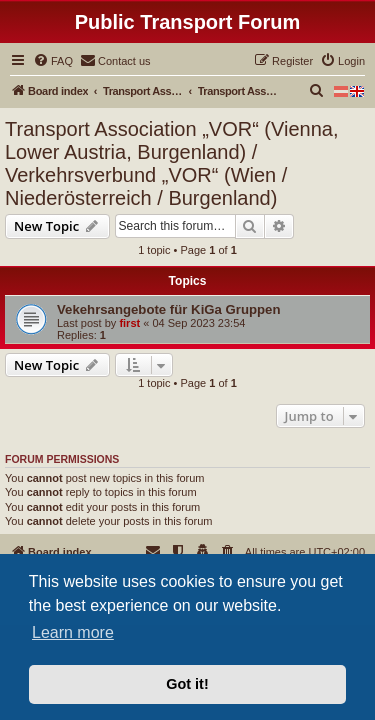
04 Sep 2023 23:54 (198, 323)
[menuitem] (53, 61)
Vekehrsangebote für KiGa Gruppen (169, 309)
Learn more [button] (73, 632)
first (129, 323)
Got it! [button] (187, 684)
